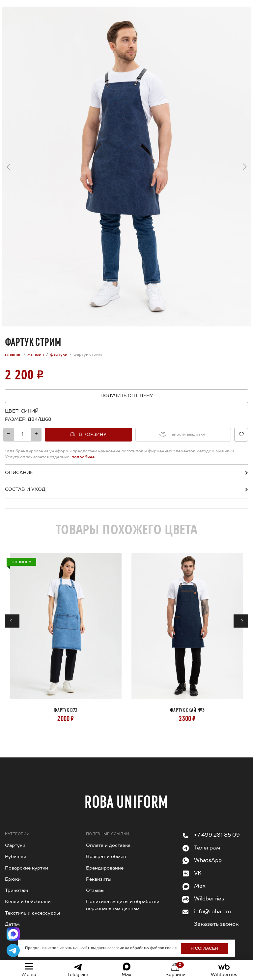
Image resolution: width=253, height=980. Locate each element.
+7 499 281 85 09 (217, 835)
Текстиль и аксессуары (32, 913)
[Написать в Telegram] (13, 950)
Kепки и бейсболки (28, 902)
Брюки (13, 879)
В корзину (93, 435)
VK (198, 873)
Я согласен (204, 948)
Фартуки (15, 846)
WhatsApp (208, 861)
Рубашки (16, 857)
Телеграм (207, 848)
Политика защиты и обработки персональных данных (123, 905)
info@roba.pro (213, 912)
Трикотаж (17, 891)
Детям (12, 924)
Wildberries (209, 899)
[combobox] (38, 419)
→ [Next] (245, 164)
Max (200, 886)
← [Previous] (9, 169)
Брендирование (105, 868)
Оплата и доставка (108, 846)
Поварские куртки (27, 868)
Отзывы (95, 891)
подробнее (83, 457)
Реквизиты (99, 879)
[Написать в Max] (13, 934)
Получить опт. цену (127, 396)
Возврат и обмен (106, 857)
